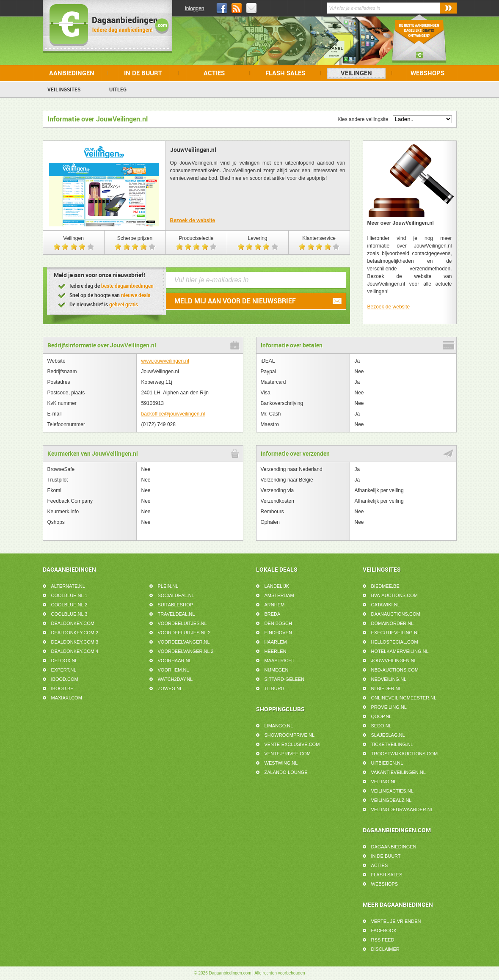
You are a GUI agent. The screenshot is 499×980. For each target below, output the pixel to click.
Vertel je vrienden (396, 921)
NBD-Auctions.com (395, 670)
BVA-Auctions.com (394, 595)
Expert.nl (64, 670)
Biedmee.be (385, 586)
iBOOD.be (62, 688)
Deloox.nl (65, 661)
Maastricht (280, 661)
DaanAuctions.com (396, 614)
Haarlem (276, 642)
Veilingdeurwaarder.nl (402, 809)
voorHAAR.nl (175, 661)
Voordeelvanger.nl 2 (186, 651)
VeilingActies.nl (392, 791)
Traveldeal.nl (176, 614)
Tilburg (275, 688)
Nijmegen (277, 670)
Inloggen (195, 8)
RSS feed (383, 940)
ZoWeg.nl (170, 688)
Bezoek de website (193, 220)
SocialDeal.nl (176, 595)
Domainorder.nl (393, 623)
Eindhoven (278, 633)
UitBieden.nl (387, 763)
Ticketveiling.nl (392, 744)
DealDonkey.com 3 (75, 642)
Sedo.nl (381, 726)
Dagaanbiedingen (394, 847)
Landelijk (277, 586)
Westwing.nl (281, 763)
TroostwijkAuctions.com (405, 754)
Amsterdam (279, 595)
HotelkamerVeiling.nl (400, 651)
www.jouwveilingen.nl (165, 361)
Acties (214, 73)
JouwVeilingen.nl (394, 661)
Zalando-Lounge (286, 772)
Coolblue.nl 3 (69, 614)
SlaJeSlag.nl (388, 735)
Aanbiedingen (72, 73)
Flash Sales (285, 73)
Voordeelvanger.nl (184, 642)
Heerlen (276, 651)
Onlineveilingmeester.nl (404, 698)
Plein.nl (168, 586)
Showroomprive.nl (290, 735)
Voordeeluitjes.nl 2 (184, 633)
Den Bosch (278, 623)
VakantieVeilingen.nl (398, 772)
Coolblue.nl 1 (69, 595)
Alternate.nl (68, 586)
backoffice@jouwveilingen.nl (173, 414)
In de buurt (143, 73)
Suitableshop (176, 605)
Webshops (427, 73)
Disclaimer (385, 949)
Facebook (384, 930)
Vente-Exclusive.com (292, 744)
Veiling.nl (384, 782)
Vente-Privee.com (288, 754)
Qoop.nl (382, 716)
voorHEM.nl (174, 670)
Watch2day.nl (175, 679)
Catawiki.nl (386, 605)
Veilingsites (64, 90)
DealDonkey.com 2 (75, 633)
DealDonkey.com (73, 623)
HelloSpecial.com (395, 642)
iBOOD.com (65, 679)
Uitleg (118, 90)
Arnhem (275, 605)
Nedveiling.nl (389, 679)
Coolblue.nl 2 (69, 605)
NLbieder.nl (386, 688)
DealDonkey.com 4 (75, 651)
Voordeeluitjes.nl (182, 623)
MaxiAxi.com (67, 698)
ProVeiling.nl (389, 707)
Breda (273, 614)
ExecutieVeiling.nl (396, 633)
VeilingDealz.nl (391, 800)
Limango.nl (279, 726)
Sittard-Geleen (285, 679)
